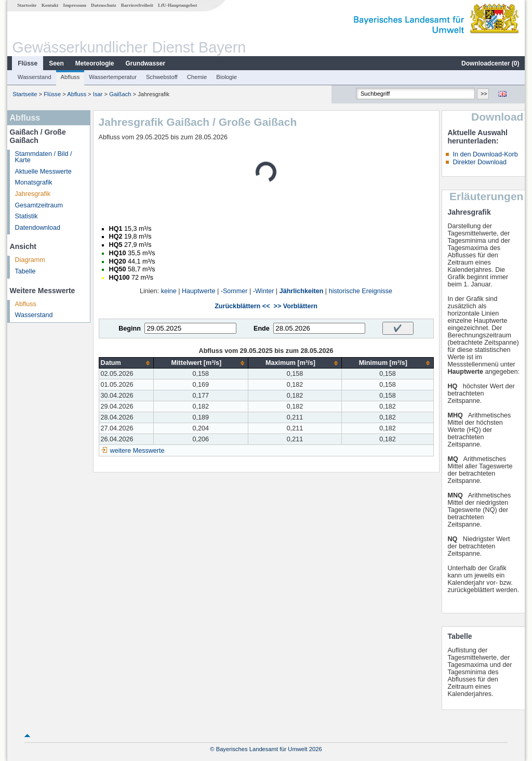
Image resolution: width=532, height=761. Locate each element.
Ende (262, 329)
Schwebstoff (162, 77)
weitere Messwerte (137, 451)
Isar (98, 94)
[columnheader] (126, 363)
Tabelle (25, 271)
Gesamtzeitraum (39, 205)
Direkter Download (480, 162)
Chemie (197, 77)
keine (169, 291)
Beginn (130, 329)
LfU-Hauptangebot (177, 5)
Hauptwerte (198, 291)
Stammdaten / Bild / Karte (44, 157)
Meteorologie (95, 63)
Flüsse (28, 63)
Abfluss (70, 77)
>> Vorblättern (296, 306)
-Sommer (234, 291)
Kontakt (50, 5)
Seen (56, 63)
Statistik (26, 216)
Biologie (227, 77)
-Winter (264, 291)
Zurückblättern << (242, 306)
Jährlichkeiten (302, 291)
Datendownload (38, 228)
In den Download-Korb (485, 154)
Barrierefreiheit (137, 5)
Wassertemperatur (113, 77)
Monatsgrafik (34, 182)
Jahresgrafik (33, 194)
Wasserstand (35, 77)
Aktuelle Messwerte (43, 172)
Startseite (27, 5)
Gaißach (120, 94)
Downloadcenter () (490, 63)
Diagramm (30, 260)
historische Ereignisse (361, 291)
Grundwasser (146, 63)
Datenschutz (104, 5)
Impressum (75, 5)
